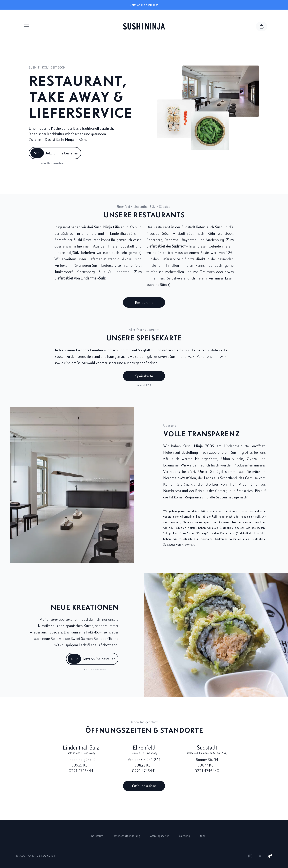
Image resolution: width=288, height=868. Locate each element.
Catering (184, 836)
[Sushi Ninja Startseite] (144, 26)
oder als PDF (144, 385)
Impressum (96, 836)
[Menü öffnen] (26, 26)
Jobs (202, 836)
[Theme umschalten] (260, 856)
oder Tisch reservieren (53, 163)
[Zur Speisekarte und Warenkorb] (262, 26)
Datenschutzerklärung (126, 836)
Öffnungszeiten (160, 836)
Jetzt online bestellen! (144, 5)
